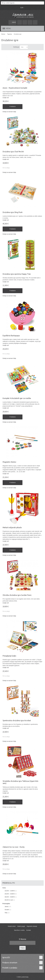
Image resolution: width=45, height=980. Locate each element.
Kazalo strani (12, 926)
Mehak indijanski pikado (12, 527)
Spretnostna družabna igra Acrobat (17, 720)
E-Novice (23, 939)
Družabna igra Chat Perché (13, 152)
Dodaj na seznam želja (9, 112)
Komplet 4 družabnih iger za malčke (17, 398)
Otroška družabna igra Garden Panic (17, 595)
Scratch (7, 910)
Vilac (6, 913)
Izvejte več (6, 98)
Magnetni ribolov (9, 462)
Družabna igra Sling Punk (13, 212)
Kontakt (29, 930)
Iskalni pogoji (21, 926)
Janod (6, 907)
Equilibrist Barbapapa (11, 336)
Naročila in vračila (19, 930)
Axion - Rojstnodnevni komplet (15, 88)
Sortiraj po (16, 47)
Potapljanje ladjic (9, 656)
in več (9, 900)
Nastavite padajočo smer (30, 47)
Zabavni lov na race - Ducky (14, 847)
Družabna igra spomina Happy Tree (17, 274)
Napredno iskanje (32, 926)
